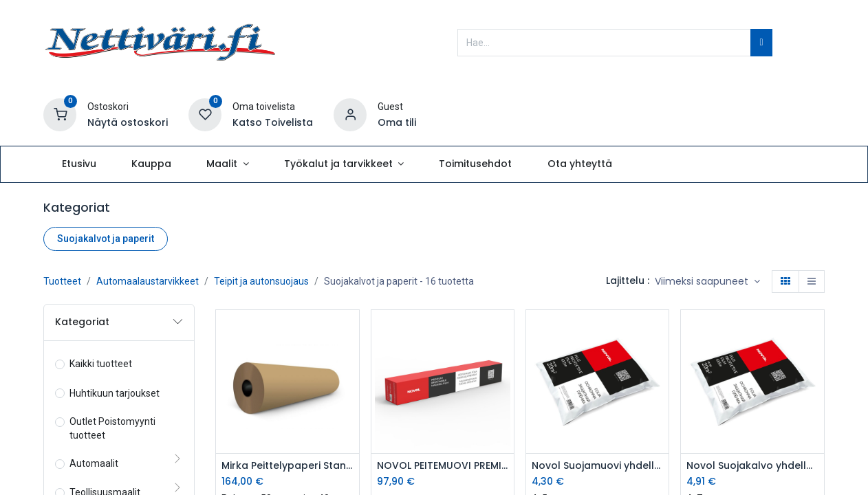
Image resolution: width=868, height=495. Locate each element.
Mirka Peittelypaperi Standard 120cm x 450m (287, 466)
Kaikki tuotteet (101, 364)
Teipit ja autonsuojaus (261, 281)
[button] (707, 282)
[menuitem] (79, 164)
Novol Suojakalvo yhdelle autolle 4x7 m (752, 466)
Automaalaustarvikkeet (148, 281)
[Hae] (761, 43)
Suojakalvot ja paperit (106, 239)
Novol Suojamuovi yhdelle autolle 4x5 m (597, 466)
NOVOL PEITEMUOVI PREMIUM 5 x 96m (443, 466)
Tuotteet (62, 281)
